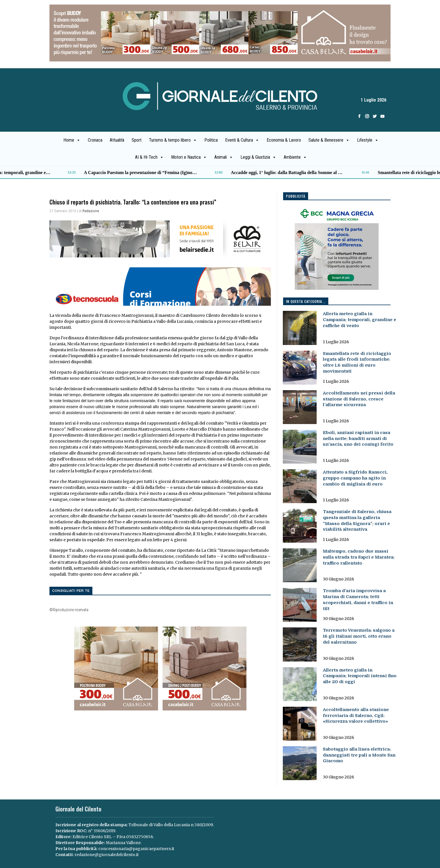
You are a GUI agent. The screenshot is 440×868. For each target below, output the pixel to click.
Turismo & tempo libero (173, 140)
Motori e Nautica (189, 157)
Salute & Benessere (329, 140)
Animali (224, 157)
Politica (211, 140)
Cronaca (95, 140)
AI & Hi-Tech (149, 157)
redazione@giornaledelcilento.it (107, 855)
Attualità (117, 140)
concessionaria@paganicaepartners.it (136, 849)
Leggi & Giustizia (258, 157)
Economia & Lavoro (284, 140)
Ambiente (295, 157)
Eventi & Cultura (242, 140)
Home (72, 140)
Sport (137, 140)
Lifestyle (368, 140)
